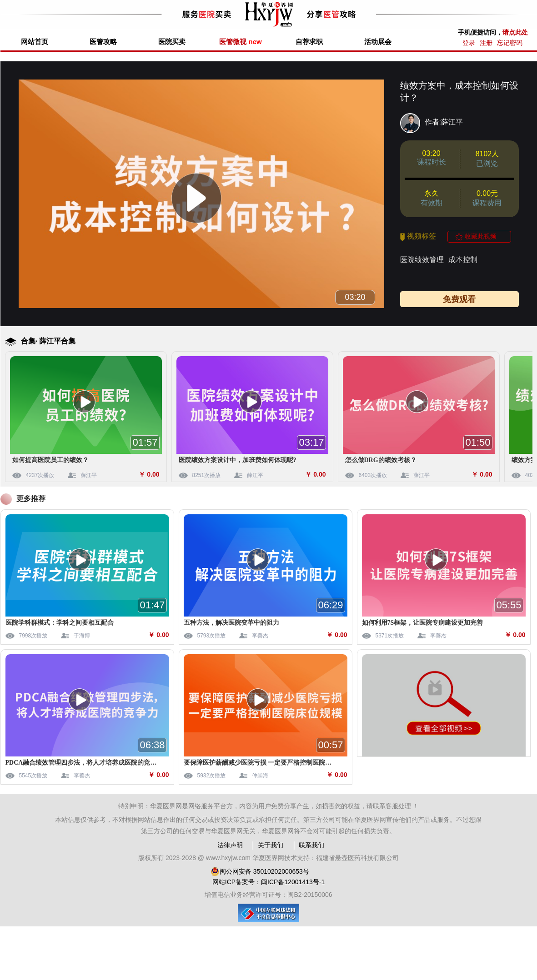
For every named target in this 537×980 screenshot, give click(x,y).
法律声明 (230, 845)
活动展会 (378, 42)
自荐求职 (309, 42)
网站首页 (35, 42)
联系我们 (311, 845)
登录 (469, 43)
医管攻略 (103, 42)
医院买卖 (172, 42)
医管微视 (240, 42)
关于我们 (271, 845)
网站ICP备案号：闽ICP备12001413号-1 (268, 882)
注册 (486, 43)
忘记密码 (510, 43)
